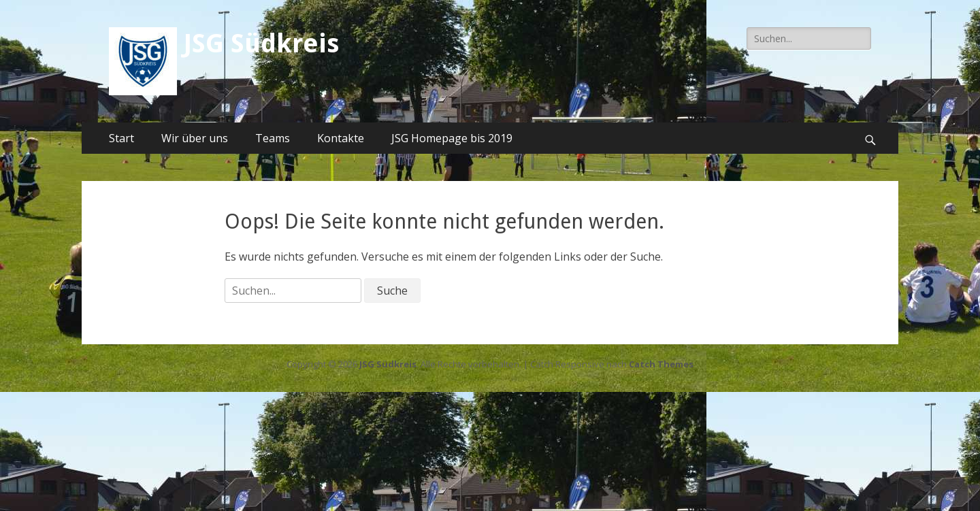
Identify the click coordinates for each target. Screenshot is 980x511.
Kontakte (341, 138)
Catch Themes (661, 364)
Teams (273, 138)
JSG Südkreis (261, 44)
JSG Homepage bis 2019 (452, 138)
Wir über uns (195, 138)
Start (121, 138)
